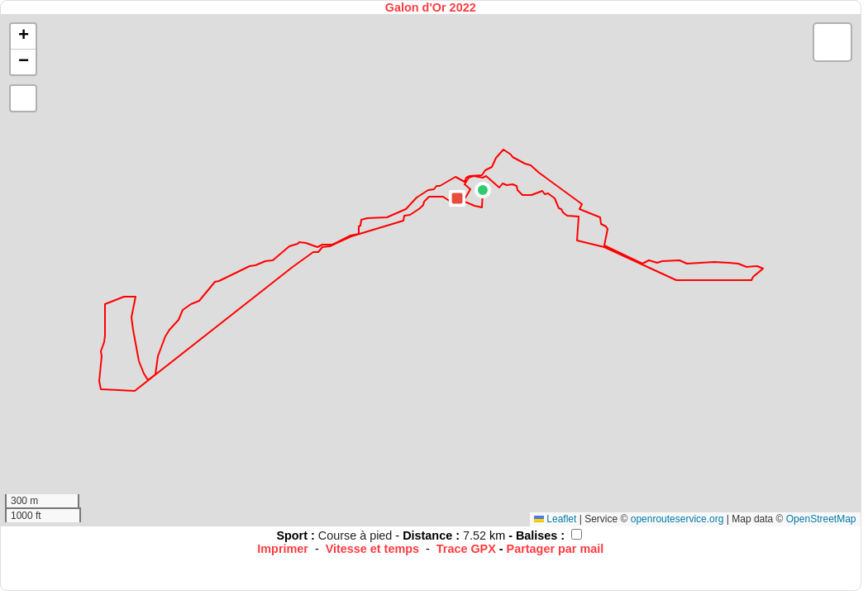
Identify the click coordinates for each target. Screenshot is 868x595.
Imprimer (283, 549)
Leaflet (555, 519)
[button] (483, 190)
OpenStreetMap (821, 519)
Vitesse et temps (372, 549)
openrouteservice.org (677, 519)
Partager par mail (556, 549)
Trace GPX (466, 549)
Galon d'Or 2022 (431, 7)
